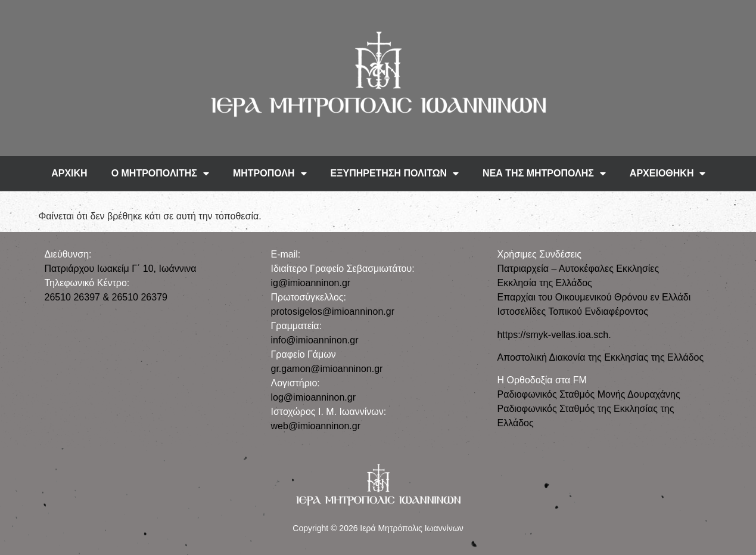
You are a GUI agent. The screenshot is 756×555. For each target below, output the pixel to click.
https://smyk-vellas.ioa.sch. (554, 335)
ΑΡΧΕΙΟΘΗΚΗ (668, 173)
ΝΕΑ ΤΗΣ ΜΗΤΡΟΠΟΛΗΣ (544, 173)
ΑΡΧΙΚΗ (69, 173)
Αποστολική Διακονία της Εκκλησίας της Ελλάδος (600, 357)
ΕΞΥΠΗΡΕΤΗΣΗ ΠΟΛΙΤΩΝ (395, 173)
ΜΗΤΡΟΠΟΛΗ (270, 173)
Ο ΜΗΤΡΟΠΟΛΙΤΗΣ (160, 173)
